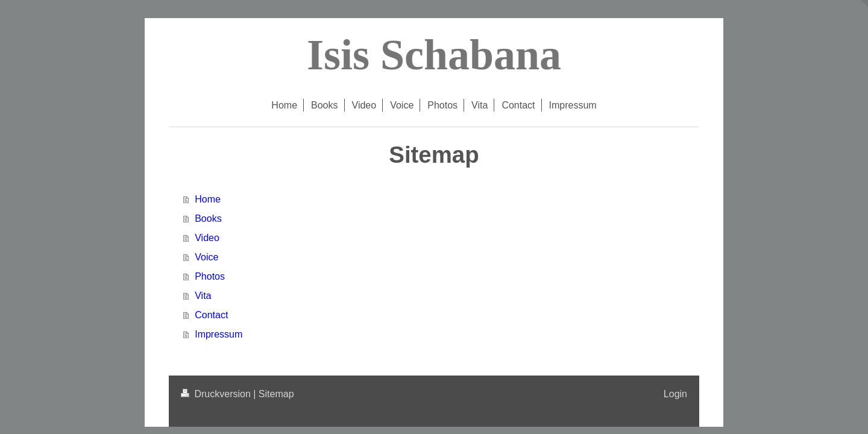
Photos (210, 276)
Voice (206, 257)
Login (675, 394)
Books (208, 219)
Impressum (219, 334)
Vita (203, 296)
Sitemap (276, 394)
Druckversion (217, 394)
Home (208, 199)
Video (207, 238)
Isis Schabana (434, 55)
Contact (211, 315)
